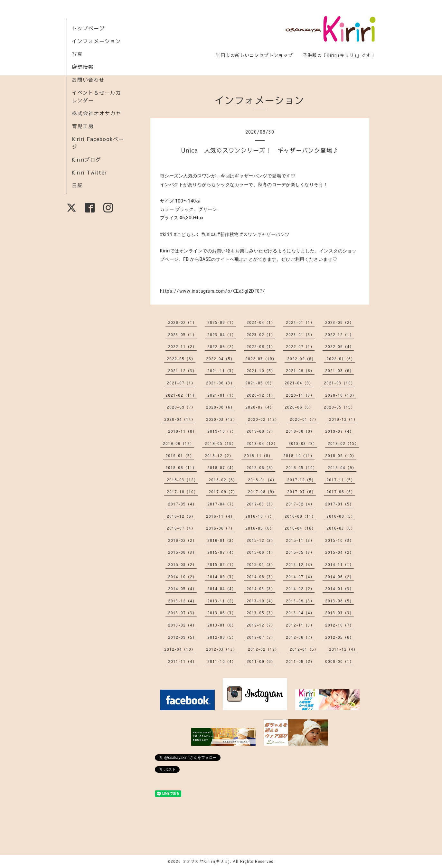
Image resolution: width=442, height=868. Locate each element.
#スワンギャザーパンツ (265, 234)
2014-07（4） (300, 577)
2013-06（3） (222, 613)
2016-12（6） (181, 516)
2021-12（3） (182, 371)
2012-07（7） (261, 637)
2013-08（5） (339, 601)
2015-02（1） (222, 564)
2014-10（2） (182, 577)
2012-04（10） (180, 649)
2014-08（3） (261, 577)
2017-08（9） (262, 492)
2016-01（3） (222, 540)
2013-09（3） (300, 601)
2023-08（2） (339, 322)
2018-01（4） (262, 480)
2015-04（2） (339, 552)
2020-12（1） (261, 395)
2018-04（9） (342, 467)
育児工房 (83, 126)
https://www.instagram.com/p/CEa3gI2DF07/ (213, 291)
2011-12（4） (343, 649)
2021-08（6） (339, 371)
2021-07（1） (181, 383)
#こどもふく (187, 234)
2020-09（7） (181, 407)
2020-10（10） (341, 395)
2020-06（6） (299, 407)
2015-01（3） (261, 564)
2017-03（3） (261, 504)
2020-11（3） (300, 395)
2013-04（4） (300, 613)
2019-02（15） (343, 443)
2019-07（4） (339, 431)
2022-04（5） (220, 359)
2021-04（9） (299, 383)
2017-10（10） (182, 492)
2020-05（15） (339, 407)
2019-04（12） (262, 443)
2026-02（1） (182, 322)
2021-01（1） (222, 395)
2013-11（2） (222, 601)
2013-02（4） (182, 625)
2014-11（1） (339, 564)
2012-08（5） (222, 637)
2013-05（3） (261, 613)
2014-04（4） (222, 589)
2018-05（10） (301, 467)
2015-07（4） (222, 552)
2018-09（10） (341, 456)
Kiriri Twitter (89, 172)
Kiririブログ (86, 159)
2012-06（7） (300, 637)
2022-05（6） (181, 359)
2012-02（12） (263, 649)
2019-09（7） (261, 431)
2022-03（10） (261, 359)
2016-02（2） (182, 540)
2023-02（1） (261, 335)
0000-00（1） (339, 661)
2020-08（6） (220, 407)
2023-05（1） (182, 335)
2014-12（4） (300, 564)
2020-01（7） (304, 419)
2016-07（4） (181, 528)
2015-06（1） (261, 552)
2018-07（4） (222, 467)
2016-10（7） (260, 516)
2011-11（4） (182, 661)
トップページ (88, 28)
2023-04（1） (222, 335)
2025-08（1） (222, 322)
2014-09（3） (222, 577)
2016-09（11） (300, 516)
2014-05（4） (182, 589)
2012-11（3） (300, 625)
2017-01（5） (339, 504)
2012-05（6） (339, 637)
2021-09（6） (300, 371)
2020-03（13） (222, 419)
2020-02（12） (263, 419)
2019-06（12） (179, 443)
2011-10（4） (222, 661)
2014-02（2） (300, 589)
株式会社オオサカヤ (96, 113)
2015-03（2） (182, 564)
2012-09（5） (182, 637)
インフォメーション (96, 41)
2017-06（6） (341, 492)
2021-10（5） (261, 371)
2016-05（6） (260, 528)
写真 (77, 54)
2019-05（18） (220, 443)
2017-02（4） (300, 504)
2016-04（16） (300, 528)
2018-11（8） (258, 456)
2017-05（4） (182, 504)
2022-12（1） (339, 335)
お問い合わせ (88, 80)
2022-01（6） (341, 359)
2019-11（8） (182, 431)
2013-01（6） (222, 625)
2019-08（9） (300, 431)
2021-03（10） (339, 383)
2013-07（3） (182, 613)
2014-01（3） (339, 589)
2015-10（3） (339, 540)
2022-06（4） (339, 346)
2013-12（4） (182, 601)
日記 (77, 185)
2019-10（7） (222, 431)
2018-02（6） (223, 480)
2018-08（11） (181, 467)
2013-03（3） (339, 613)
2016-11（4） (220, 516)
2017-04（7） (222, 504)
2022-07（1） (300, 346)
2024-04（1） (261, 322)
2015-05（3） (300, 552)
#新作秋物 (228, 234)
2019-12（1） (343, 419)
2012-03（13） (222, 649)
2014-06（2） (339, 577)
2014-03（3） (261, 589)
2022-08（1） (261, 346)
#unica (208, 234)
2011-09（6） (261, 661)
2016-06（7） (220, 528)
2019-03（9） (303, 443)
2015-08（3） (182, 552)
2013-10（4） (261, 601)
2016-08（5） (341, 516)
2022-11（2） (182, 346)
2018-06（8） (261, 467)
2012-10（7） (339, 625)
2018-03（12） (182, 480)
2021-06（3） (220, 383)
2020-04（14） (180, 419)
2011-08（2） (300, 661)
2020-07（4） (260, 407)
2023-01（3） (300, 335)
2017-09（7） (223, 492)
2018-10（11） (299, 456)
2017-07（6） (301, 492)
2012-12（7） (261, 625)
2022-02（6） (301, 359)
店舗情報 (83, 67)
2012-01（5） (304, 649)
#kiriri (166, 234)
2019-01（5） (180, 456)
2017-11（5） (341, 480)
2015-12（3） (261, 540)
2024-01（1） (300, 322)
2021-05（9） (260, 383)
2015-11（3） (300, 540)
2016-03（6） (341, 528)
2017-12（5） (301, 480)
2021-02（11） (181, 395)
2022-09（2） (222, 346)
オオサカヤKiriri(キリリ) (206, 861)
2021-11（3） (222, 371)
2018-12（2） (219, 456)
